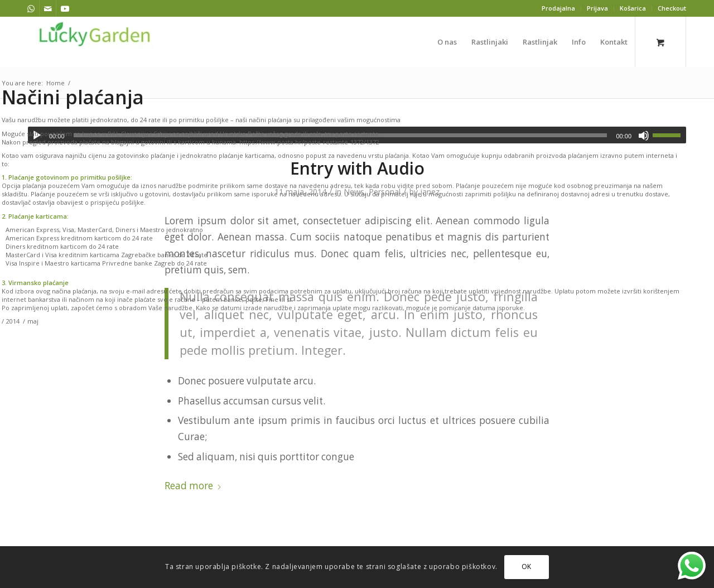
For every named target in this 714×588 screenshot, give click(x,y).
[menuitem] (559, 8)
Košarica (633, 8)
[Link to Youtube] (65, 8)
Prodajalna (558, 8)
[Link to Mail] (48, 8)
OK (527, 567)
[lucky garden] (95, 42)
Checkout (672, 8)
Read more (193, 486)
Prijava (597, 8)
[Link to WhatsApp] (31, 8)
